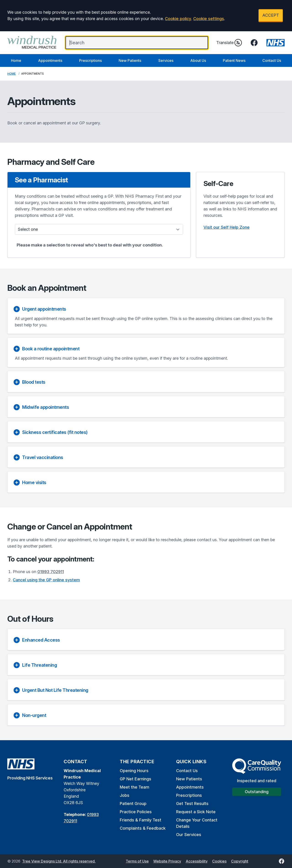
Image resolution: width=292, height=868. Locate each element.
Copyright (240, 861)
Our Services (189, 835)
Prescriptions (90, 60)
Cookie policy (178, 19)
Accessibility (197, 861)
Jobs (125, 795)
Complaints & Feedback (143, 828)
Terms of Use (137, 861)
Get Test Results (192, 804)
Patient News (234, 60)
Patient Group (133, 804)
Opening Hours (134, 771)
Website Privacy (167, 861)
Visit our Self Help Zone (227, 227)
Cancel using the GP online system (46, 580)
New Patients (130, 60)
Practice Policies (136, 812)
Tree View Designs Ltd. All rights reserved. (59, 861)
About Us (198, 60)
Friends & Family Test (141, 820)
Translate (229, 43)
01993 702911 (51, 572)
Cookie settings (209, 19)
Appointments (50, 60)
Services (166, 60)
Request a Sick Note (196, 812)
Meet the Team (134, 787)
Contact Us (272, 60)
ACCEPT (271, 15)
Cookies (219, 861)
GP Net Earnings (136, 779)
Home (16, 60)
